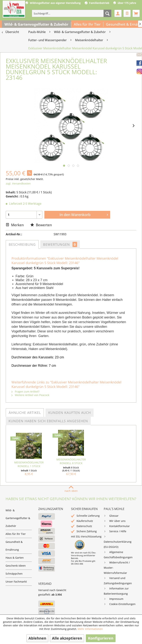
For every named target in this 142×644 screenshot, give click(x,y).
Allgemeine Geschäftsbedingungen (118, 554)
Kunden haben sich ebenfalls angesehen (48, 421)
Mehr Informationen (90, 629)
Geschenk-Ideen (16, 566)
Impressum (114, 599)
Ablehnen (37, 638)
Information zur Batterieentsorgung (116, 591)
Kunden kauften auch (70, 413)
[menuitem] (72, 13)
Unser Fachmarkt (16, 582)
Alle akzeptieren (67, 638)
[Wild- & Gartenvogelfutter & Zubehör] (37, 24)
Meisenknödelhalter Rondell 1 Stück (29, 464)
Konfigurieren (101, 638)
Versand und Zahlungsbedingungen (118, 580)
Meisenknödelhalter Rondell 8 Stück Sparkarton (71, 461)
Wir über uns (115, 521)
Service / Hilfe (115, 531)
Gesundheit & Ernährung (14, 546)
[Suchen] (107, 13)
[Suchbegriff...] (72, 13)
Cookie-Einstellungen (120, 604)
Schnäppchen (14, 574)
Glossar (111, 516)
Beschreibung (22, 244)
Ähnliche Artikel (25, 413)
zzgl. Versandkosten (18, 183)
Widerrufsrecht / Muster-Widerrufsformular (117, 567)
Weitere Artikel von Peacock (30, 395)
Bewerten (41, 225)
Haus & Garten (15, 558)
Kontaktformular (117, 526)
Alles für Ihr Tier (16, 534)
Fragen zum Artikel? (25, 392)
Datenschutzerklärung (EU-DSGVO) (118, 541)
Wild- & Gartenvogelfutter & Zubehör (18, 518)
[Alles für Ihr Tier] (87, 24)
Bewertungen (60, 244)
